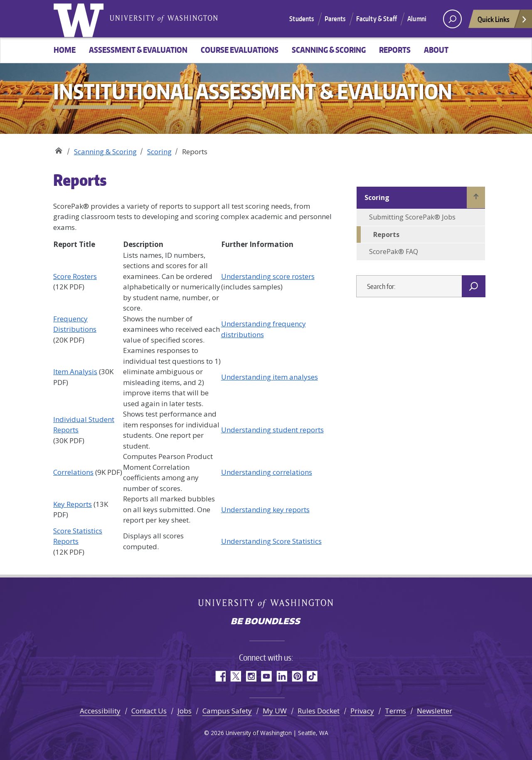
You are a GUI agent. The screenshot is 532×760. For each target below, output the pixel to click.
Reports (395, 50)
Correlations (73, 472)
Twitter (235, 676)
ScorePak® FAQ (394, 252)
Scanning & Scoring (329, 50)
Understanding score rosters (268, 276)
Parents (335, 19)
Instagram (251, 676)
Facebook (220, 676)
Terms (395, 711)
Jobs (185, 711)
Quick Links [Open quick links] (502, 21)
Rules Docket (319, 711)
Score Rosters (75, 276)
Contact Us (149, 711)
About (436, 50)
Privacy (362, 711)
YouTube (266, 676)
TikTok (312, 676)
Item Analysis (75, 371)
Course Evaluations (240, 50)
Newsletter (435, 711)
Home (65, 50)
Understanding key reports (265, 510)
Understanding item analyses (270, 377)
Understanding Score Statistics (271, 541)
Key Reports (73, 504)
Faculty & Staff (377, 19)
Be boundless (266, 622)
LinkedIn (282, 676)
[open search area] (452, 19)
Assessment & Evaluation (138, 50)
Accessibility (100, 711)
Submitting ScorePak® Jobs (412, 217)
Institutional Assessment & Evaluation (58, 149)
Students (302, 19)
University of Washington (80, 19)
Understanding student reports (272, 430)
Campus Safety (227, 711)
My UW (275, 711)
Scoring (159, 152)
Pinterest (297, 676)
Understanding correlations (267, 472)
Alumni (417, 19)
